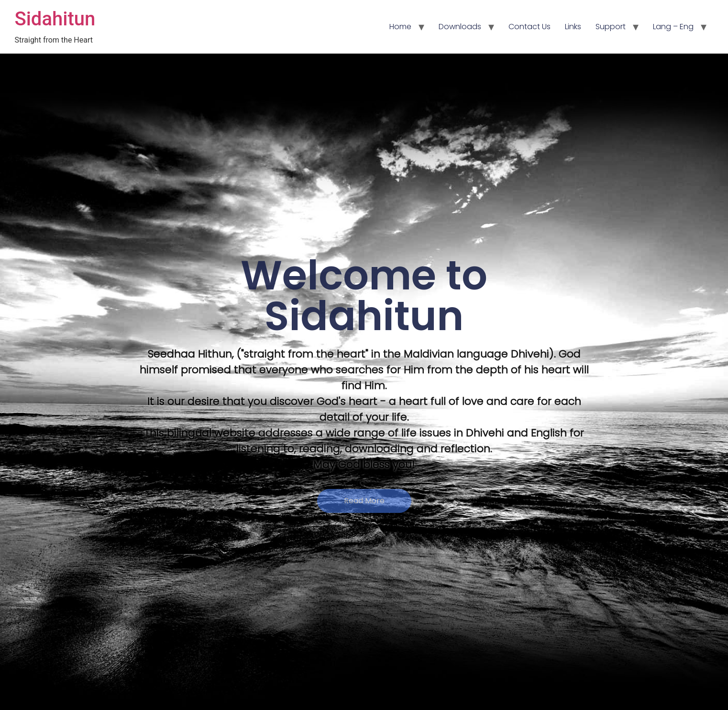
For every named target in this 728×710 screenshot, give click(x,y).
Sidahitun (55, 19)
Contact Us (529, 27)
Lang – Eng (673, 27)
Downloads (460, 27)
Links (573, 27)
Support (611, 27)
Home (400, 27)
